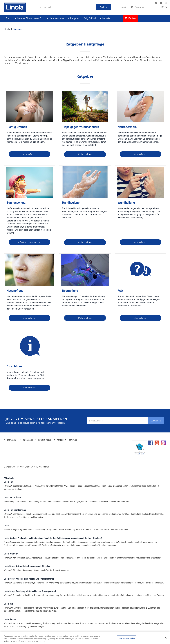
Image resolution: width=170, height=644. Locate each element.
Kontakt (105, 18)
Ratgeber (74, 18)
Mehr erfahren (29, 154)
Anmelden (153, 421)
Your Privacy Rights (127, 638)
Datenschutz (26, 440)
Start (8, 18)
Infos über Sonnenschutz (30, 242)
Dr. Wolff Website (44, 440)
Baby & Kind (90, 18)
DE (164, 7)
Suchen (103, 7)
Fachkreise (71, 440)
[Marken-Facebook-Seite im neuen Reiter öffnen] (156, 3)
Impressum (10, 440)
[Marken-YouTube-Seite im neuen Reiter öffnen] (161, 3)
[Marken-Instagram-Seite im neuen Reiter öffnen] (166, 3)
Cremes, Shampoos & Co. (29, 18)
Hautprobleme (55, 18)
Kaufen (130, 18)
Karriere (125, 7)
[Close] (166, 638)
